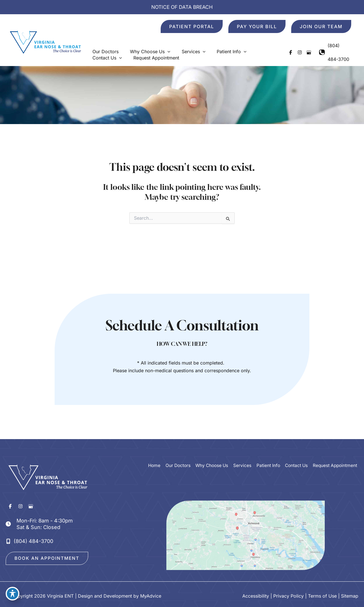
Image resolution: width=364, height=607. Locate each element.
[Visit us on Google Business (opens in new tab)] (304, 46)
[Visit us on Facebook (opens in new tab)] (286, 46)
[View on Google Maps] (246, 527)
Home (152, 453)
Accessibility (256, 593)
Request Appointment (335, 453)
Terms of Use (322, 593)
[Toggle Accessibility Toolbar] (13, 594)
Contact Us (296, 453)
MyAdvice (151, 593)
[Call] (333, 46)
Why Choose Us (211, 453)
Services (242, 453)
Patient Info (267, 453)
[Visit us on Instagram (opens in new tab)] (295, 46)
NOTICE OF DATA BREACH (182, 7)
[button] (192, 26)
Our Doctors (176, 453)
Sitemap (350, 593)
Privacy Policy (288, 593)
